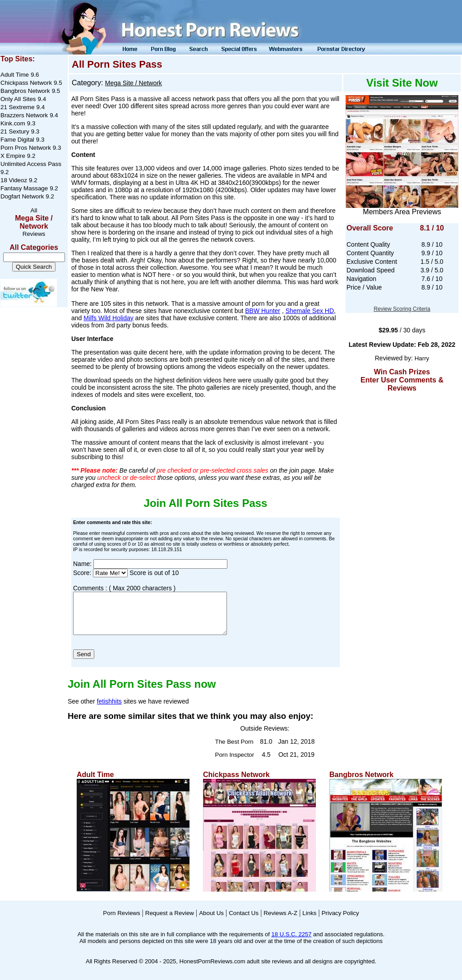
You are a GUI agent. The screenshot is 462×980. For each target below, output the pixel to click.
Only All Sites (18, 99)
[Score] (110, 573)
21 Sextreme (18, 107)
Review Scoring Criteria (402, 309)
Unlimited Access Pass (31, 164)
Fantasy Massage (24, 188)
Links (309, 921)
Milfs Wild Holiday (108, 318)
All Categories (34, 247)
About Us (211, 921)
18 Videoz (14, 180)
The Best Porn (234, 750)
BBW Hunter (263, 311)
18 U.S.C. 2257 (292, 942)
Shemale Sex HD (310, 311)
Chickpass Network (26, 83)
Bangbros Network (25, 91)
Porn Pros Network (26, 148)
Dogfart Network (22, 196)
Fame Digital (17, 140)
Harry (422, 358)
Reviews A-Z (280, 921)
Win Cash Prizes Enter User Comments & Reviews (402, 380)
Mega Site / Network (34, 222)
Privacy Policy (340, 921)
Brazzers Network (24, 115)
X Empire (13, 156)
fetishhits (109, 709)
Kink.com (13, 123)
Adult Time (15, 75)
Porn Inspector (235, 763)
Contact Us (244, 921)
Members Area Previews (402, 212)
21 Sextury (15, 131)
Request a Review (170, 921)
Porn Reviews (121, 921)
